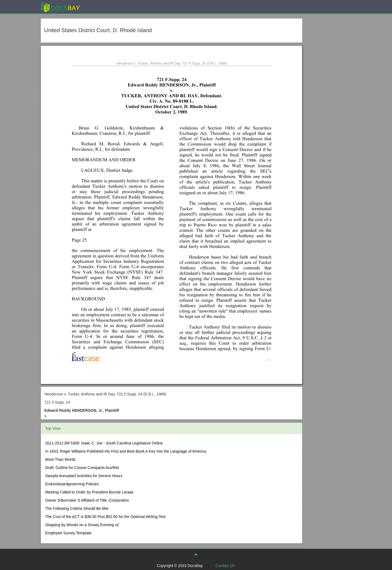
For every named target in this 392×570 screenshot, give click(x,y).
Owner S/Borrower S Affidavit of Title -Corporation (87, 500)
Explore (101, 7)
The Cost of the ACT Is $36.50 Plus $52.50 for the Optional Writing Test (105, 517)
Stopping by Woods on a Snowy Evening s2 (82, 525)
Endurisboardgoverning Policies (72, 484)
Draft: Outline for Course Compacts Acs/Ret (82, 468)
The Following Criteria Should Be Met (77, 508)
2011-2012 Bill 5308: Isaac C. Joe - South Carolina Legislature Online (104, 443)
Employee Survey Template (68, 533)
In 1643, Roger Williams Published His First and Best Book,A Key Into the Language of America (126, 451)
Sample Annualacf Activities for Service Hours (84, 476)
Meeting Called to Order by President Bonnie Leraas (89, 492)
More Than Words (60, 459)
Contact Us (225, 566)
